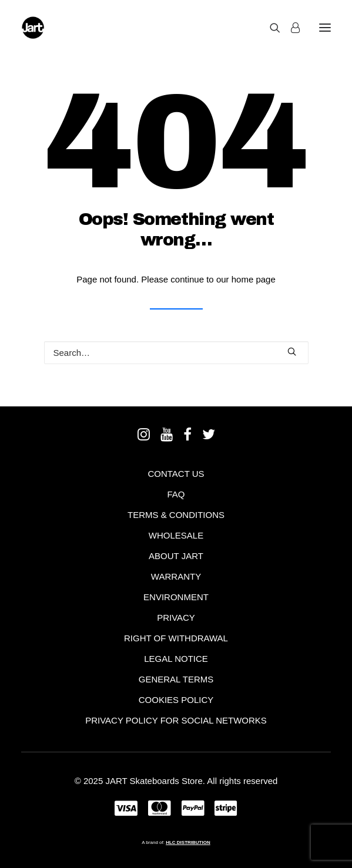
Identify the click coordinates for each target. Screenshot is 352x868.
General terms (176, 679)
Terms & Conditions (176, 515)
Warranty (176, 576)
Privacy (176, 618)
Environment (176, 597)
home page (254, 279)
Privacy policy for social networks (176, 720)
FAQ (176, 494)
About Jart (176, 556)
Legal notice (176, 659)
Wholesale (176, 535)
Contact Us (176, 474)
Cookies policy (176, 700)
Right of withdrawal (176, 638)
